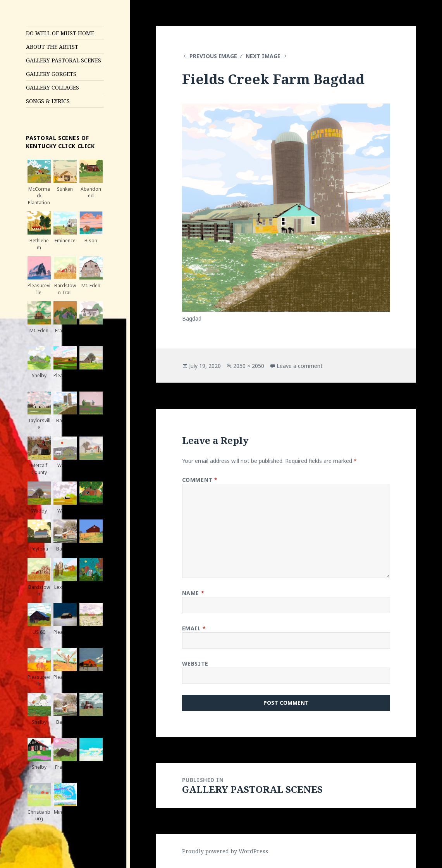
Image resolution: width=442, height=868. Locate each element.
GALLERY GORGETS (51, 74)
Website (195, 664)
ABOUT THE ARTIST (52, 47)
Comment (200, 480)
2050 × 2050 (249, 366)
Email (194, 628)
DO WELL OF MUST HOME (60, 33)
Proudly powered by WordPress (225, 851)
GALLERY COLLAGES (52, 87)
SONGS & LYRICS (48, 101)
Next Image (263, 56)
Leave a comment (300, 366)
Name (193, 593)
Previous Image (213, 56)
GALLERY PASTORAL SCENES (64, 60)
